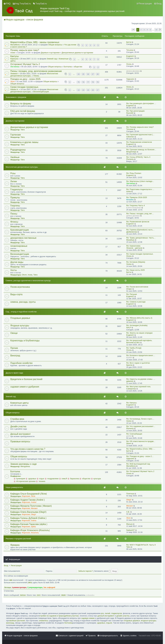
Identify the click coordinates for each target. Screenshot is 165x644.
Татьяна (130, 50)
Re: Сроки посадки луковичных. (140, 254)
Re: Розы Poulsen (134, 173)
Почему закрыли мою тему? (25, 50)
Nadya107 (130, 530)
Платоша (130, 494)
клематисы (44, 621)
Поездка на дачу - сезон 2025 (25, 79)
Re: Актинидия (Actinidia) (137, 325)
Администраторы (19, 587)
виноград (10, 623)
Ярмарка (15, 545)
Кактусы (15, 56)
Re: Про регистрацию (135, 111)
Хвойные (15, 157)
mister (13, 53)
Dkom (24, 275)
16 (93, 90)
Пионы (36, 76)
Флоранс (130, 200)
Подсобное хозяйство (21, 363)
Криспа (129, 365)
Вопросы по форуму (21, 104)
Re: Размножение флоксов (138, 222)
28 (98, 74)
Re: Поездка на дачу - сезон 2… (140, 456)
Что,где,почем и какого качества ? (28, 449)
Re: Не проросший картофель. (139, 340)
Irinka (129, 191)
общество (78, 67)
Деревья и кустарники (50, 53)
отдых (41, 479)
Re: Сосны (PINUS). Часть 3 (138, 157)
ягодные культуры (149, 621)
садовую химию (88, 618)
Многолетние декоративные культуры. (22, 167)
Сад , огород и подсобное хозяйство (21, 312)
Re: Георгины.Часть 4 (136, 205)
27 (93, 74)
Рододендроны (18, 150)
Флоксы (14, 222)
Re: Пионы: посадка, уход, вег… (140, 214)
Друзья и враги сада (14, 373)
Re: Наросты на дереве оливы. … (141, 379)
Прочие (14, 348)
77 (88, 82)
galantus (130, 381)
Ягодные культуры (20, 326)
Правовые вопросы (20, 441)
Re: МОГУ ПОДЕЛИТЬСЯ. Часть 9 (141, 545)
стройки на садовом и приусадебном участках (59, 616)
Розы (13, 173)
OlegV (129, 500)
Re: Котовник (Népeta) (136, 262)
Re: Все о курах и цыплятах (138, 363)
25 (83, 74)
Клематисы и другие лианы (24, 142)
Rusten (129, 358)
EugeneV (130, 56)
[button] (133, 30)
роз (102, 613)
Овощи (14, 333)
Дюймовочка (132, 232)
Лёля (12, 81)
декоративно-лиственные (23, 238)
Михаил (34, 508)
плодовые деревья (132, 621)
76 (83, 82)
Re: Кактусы (131, 403)
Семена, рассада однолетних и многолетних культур (28, 281)
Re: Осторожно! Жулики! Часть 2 (140, 471)
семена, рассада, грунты (23, 302)
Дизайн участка (18, 426)
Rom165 (130, 113)
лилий (107, 613)
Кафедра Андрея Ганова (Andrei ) (27, 500)
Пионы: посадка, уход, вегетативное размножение (36, 71)
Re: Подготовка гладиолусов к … (140, 189)
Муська (129, 524)
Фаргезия (26, 496)
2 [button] (141, 30)
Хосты (14, 270)
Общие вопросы (55, 45)
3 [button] (144, 30)
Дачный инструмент (20, 434)
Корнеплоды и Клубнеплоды (25, 341)
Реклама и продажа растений (18, 539)
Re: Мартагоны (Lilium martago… (140, 181)
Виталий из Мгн (133, 343)
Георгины (15, 206)
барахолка (73, 479)
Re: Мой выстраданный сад (138, 464)
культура (96, 479)
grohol (129, 436)
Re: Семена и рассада (136, 302)
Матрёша (130, 240)
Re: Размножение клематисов (139, 142)
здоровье (31, 479)
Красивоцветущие (20, 230)
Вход (6, 565)
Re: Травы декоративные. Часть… (141, 238)
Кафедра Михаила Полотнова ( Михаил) (31, 506)
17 (98, 90)
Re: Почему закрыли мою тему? (140, 127)
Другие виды (17, 262)
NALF (129, 328)
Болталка (68, 67)
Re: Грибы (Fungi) (134, 348)
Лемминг (14, 74)
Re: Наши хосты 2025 (136, 270)
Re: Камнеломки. (134, 246)
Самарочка (131, 389)
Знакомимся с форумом (16, 97)
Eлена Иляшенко (134, 208)
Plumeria (130, 159)
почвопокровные (19, 246)
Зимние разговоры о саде (24, 464)
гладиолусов (117, 613)
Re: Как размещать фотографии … (141, 103)
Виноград (15, 356)
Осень (129, 64)
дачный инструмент (106, 616)
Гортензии (16, 135)
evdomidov (90, 595)
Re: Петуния (132, 294)
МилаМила (15, 45)
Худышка (130, 79)
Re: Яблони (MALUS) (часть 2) (139, 318)
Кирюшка (14, 59)
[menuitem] (7, 4)
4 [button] (147, 30)
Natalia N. (14, 89)
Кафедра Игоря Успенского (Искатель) (30, 530)
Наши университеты (14, 487)
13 (78, 90)
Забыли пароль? (85, 571)
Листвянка (15, 67)
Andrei (34, 502)
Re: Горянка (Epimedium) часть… (140, 230)
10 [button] (156, 30)
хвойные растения (17, 621)
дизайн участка (123, 616)
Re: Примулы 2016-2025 (137, 197)
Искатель (35, 533)
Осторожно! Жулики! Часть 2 (25, 64)
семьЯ (63, 479)
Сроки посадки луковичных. (25, 87)
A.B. (128, 512)
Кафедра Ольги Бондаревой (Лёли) (29, 494)
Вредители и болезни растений (26, 379)
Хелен (129, 264)
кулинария (19, 479)
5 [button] (150, 30)
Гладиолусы (17, 189)
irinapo (129, 289)
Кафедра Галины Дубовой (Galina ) (28, 518)
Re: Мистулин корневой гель (138, 387)
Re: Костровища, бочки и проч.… (140, 419)
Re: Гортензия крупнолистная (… (140, 135)
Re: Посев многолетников (137, 287)
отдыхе (109, 623)
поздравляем (52, 479)
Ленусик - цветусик (134, 248)
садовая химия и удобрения (25, 387)
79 (98, 82)
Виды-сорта (16, 294)
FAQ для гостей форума (23, 111)
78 (93, 82)
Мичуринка (25, 466)
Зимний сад (52, 59)
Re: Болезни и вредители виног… (141, 355)
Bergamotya (131, 152)
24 (78, 74)
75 (78, 82)
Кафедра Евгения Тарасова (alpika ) (29, 524)
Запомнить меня (102, 571)
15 (88, 90)
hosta (30, 275)
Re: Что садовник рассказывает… (141, 426)
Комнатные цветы (19, 403)
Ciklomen (130, 137)
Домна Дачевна (133, 71)
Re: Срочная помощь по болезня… (141, 150)
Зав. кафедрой (49, 587)
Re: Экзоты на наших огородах (139, 333)
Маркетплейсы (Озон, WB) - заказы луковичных (35, 42)
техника (41, 481)
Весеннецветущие (41, 92)
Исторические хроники (25, 481)
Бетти (129, 42)
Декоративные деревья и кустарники (77, 53)
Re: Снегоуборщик (134, 434)
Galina (34, 520)
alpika (33, 527)
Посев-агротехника (20, 287)
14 (83, 90)
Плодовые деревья (20, 318)
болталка (68, 623)
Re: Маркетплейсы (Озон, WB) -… (141, 449)
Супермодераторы (35, 587)
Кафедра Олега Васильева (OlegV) (28, 512)
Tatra (23, 130)
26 (88, 74)
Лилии (14, 181)
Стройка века (17, 419)
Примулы (15, 198)
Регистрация (16, 565)
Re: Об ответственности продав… (141, 441)
